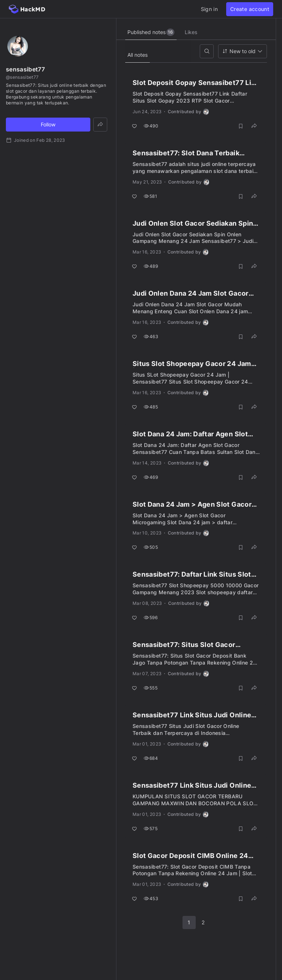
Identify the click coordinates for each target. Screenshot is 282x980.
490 (151, 126)
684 (151, 758)
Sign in (209, 9)
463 (151, 336)
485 (151, 407)
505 (151, 547)
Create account (250, 9)
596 (151, 617)
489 (151, 266)
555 (151, 688)
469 (151, 477)
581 (150, 196)
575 (151, 829)
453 (151, 898)
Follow (48, 124)
